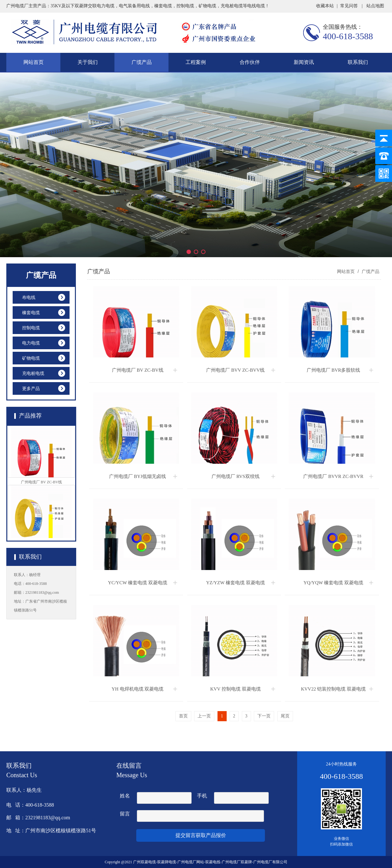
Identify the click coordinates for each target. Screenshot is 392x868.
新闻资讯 (304, 62)
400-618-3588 (348, 36)
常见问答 (349, 6)
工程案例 (196, 62)
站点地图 (375, 6)
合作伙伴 (250, 62)
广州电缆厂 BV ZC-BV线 (41, 484)
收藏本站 (325, 6)
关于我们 (88, 62)
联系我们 (358, 62)
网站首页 (34, 62)
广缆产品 (142, 62)
